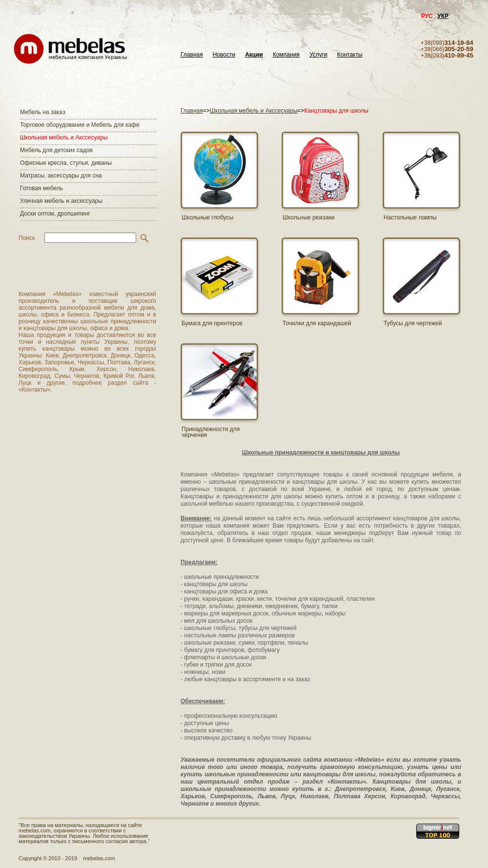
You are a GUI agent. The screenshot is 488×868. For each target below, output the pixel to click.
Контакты (350, 55)
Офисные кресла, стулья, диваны (66, 163)
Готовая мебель (41, 188)
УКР (443, 16)
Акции (254, 55)
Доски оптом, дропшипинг (55, 214)
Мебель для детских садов (56, 150)
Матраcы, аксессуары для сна (61, 176)
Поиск (27, 238)
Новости (224, 55)
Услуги (318, 55)
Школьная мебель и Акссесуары (64, 138)
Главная (192, 55)
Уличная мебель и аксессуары (61, 201)
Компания (286, 55)
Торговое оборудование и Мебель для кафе (80, 125)
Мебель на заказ (43, 112)
